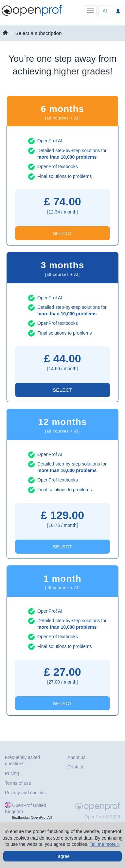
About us (76, 757)
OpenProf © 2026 (102, 817)
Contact (75, 767)
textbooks (21, 817)
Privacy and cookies (25, 793)
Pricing (12, 773)
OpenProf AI (41, 817)
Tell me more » (105, 844)
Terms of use (18, 783)
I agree (62, 856)
